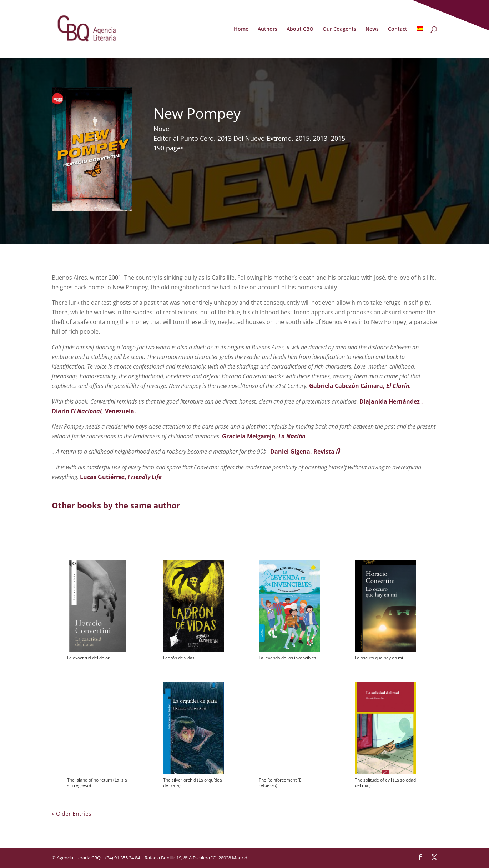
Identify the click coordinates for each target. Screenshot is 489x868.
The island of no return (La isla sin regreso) (97, 783)
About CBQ (300, 29)
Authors (268, 29)
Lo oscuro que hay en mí (379, 658)
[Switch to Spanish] (420, 42)
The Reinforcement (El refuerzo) (281, 783)
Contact (398, 29)
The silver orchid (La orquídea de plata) (193, 783)
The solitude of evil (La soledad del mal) (385, 783)
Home (241, 29)
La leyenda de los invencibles (288, 658)
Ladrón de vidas (179, 658)
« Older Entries (72, 814)
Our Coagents (339, 29)
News (372, 29)
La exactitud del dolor (88, 658)
